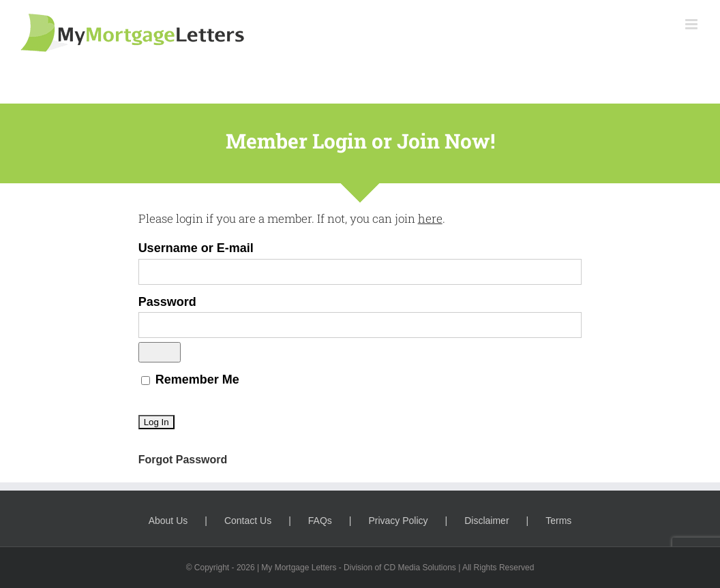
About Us (168, 521)
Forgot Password (183, 460)
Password (167, 302)
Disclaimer (486, 521)
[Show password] (160, 352)
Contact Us (248, 521)
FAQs (320, 521)
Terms (558, 521)
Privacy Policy (398, 521)
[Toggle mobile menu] (692, 24)
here (430, 218)
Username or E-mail (196, 248)
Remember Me (190, 380)
